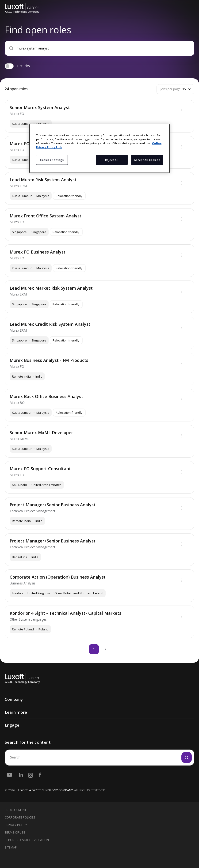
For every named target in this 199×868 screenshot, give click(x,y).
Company (14, 699)
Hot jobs (23, 66)
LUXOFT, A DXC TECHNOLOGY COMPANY (45, 790)
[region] (99, 148)
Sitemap (11, 847)
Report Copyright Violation (27, 840)
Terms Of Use (15, 832)
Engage (12, 725)
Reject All (112, 160)
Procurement (15, 810)
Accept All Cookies (147, 160)
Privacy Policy (16, 825)
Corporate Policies (20, 817)
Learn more (16, 712)
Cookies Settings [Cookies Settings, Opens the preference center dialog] (52, 160)
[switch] (9, 66)
